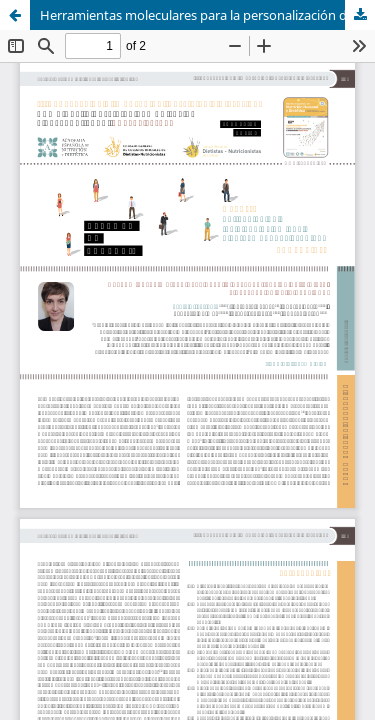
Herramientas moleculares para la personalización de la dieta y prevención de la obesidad (207, 15)
